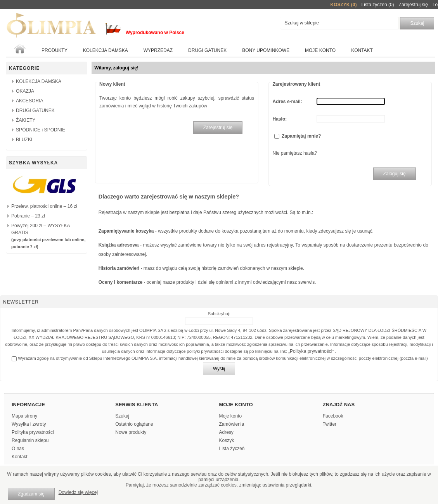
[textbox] (339, 23)
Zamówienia (232, 424)
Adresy (226, 432)
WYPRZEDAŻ (158, 50)
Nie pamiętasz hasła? (295, 153)
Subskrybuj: (219, 314)
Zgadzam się (31, 494)
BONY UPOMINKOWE (266, 50)
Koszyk (227, 440)
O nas (18, 449)
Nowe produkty (131, 432)
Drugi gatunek (207, 50)
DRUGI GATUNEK (35, 110)
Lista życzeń (232, 449)
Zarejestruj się (413, 5)
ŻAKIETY (26, 120)
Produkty (55, 50)
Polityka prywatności (311, 351)
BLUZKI (24, 140)
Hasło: (280, 119)
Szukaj (122, 416)
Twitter (330, 424)
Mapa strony (24, 416)
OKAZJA (25, 91)
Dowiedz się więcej (78, 492)
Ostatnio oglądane (134, 424)
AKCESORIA (30, 101)
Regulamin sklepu (30, 440)
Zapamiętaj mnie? (301, 136)
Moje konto (320, 50)
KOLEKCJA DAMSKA (106, 50)
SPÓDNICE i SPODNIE (41, 130)
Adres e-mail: (287, 102)
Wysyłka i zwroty (29, 424)
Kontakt (362, 50)
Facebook (333, 416)
